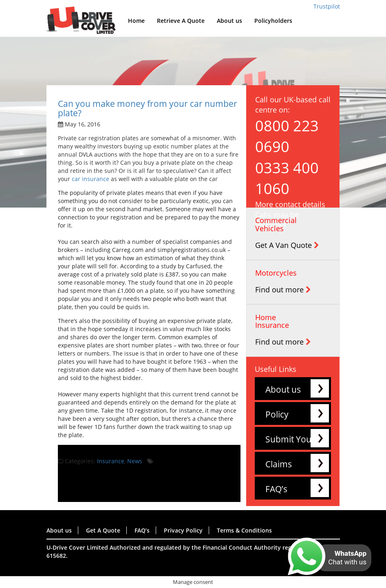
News (135, 461)
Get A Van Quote (287, 245)
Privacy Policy (183, 530)
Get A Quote (103, 530)
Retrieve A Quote (181, 21)
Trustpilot (327, 6)
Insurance (111, 461)
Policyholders (273, 21)
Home (136, 21)
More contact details (290, 204)
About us (229, 21)
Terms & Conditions (244, 530)
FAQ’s (276, 489)
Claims (279, 464)
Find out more (283, 290)
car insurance (90, 179)
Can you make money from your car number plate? (148, 108)
